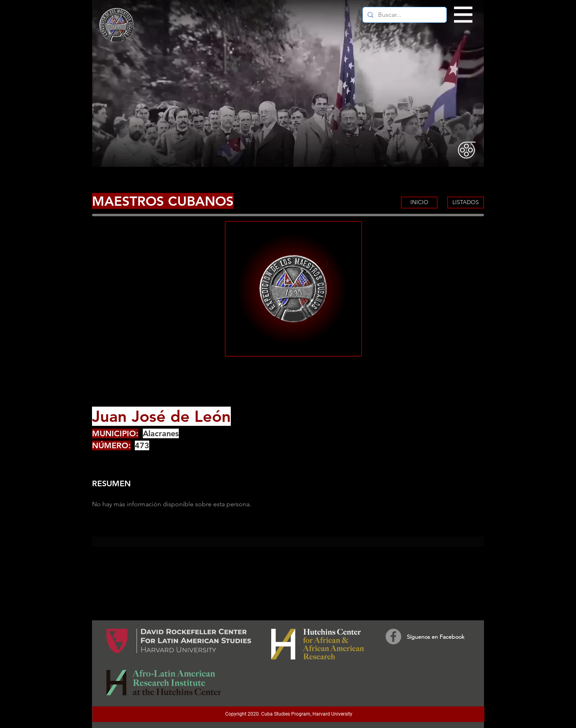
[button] (463, 15)
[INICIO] (419, 203)
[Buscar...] (404, 15)
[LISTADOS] (466, 203)
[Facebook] (393, 637)
